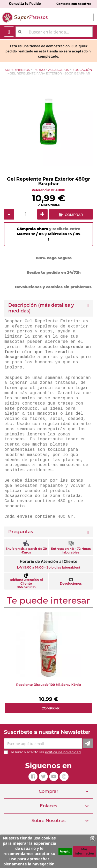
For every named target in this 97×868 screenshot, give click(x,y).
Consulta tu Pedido (25, 4)
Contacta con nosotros (74, 4)
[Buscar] (54, 32)
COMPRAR (74, 215)
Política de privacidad (63, 752)
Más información (84, 851)
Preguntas (21, 532)
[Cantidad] (26, 214)
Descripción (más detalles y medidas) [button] (41, 308)
